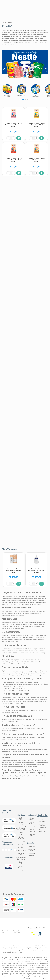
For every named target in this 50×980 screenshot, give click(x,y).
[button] (21, 589)
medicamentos (6, 947)
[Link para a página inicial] (4, 22)
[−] (8, 138)
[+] (14, 138)
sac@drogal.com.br (32, 964)
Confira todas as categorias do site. (12, 953)
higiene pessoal (39, 947)
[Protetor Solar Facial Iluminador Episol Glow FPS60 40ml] (13, 570)
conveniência (10, 949)
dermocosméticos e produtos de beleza (22, 947)
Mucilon (10, 22)
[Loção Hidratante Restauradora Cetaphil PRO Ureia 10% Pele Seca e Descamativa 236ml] (36, 570)
